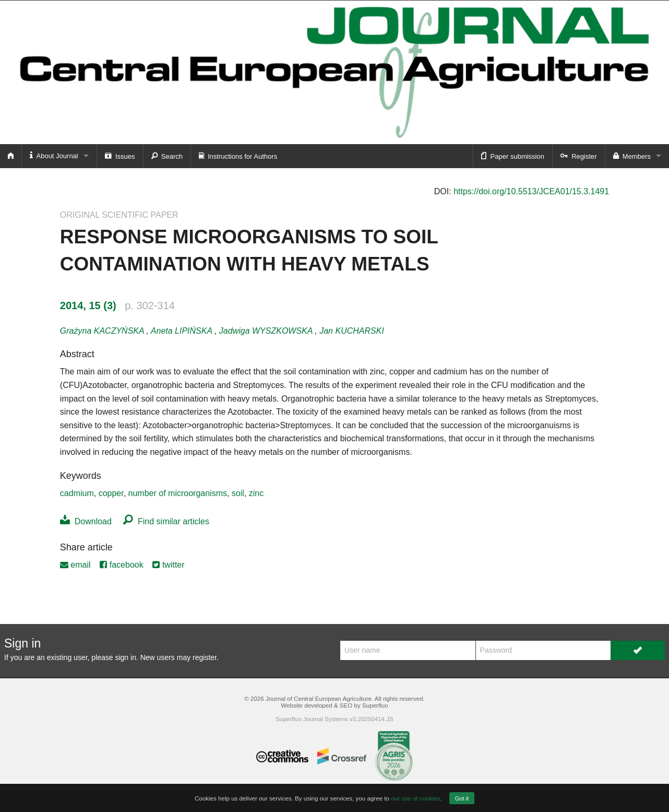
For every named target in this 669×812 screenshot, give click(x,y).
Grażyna (103, 331)
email (75, 565)
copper (111, 493)
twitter (168, 565)
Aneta (183, 331)
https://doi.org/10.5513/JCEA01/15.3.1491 (531, 191)
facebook (121, 565)
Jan (352, 331)
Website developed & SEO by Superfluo (334, 705)
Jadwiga (267, 331)
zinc (256, 493)
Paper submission (513, 156)
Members (632, 156)
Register (579, 156)
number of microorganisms (178, 493)
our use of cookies (415, 798)
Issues (120, 156)
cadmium (77, 493)
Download (86, 521)
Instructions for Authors (238, 156)
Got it (462, 798)
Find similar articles (166, 521)
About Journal (54, 155)
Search (167, 156)
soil (238, 493)
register (205, 657)
